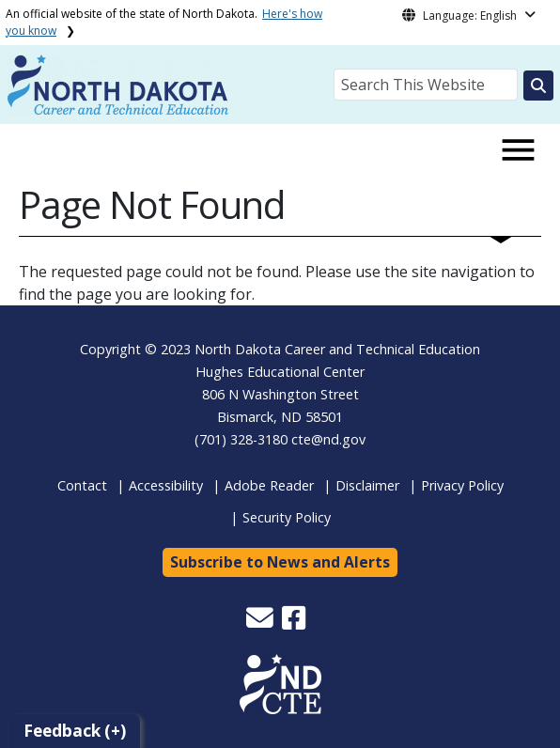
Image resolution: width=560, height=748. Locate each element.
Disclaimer (367, 485)
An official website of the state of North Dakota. (164, 22)
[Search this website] (538, 86)
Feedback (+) (75, 731)
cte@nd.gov (328, 439)
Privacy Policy (462, 485)
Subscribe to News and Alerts (280, 562)
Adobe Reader (269, 485)
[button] (262, 623)
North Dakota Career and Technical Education (337, 349)
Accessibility (166, 485)
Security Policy (287, 517)
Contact (82, 485)
